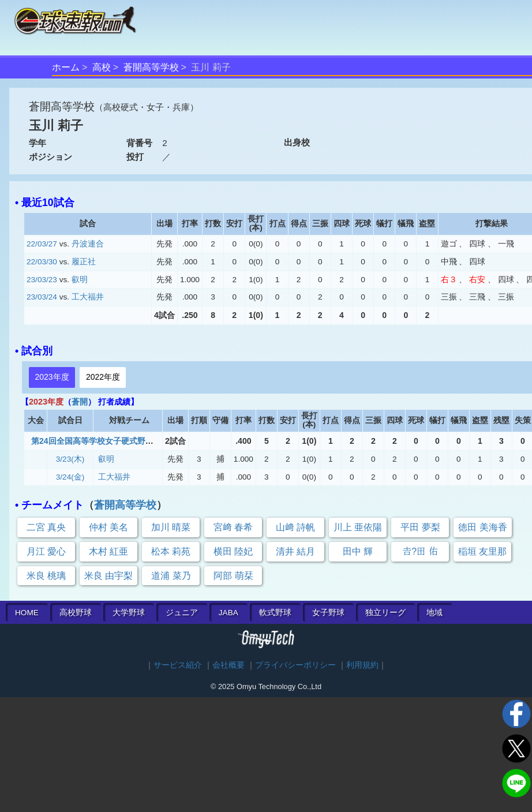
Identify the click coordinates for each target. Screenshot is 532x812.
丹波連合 (88, 244)
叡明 (80, 280)
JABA (228, 613)
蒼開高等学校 (151, 67)
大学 (129, 613)
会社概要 (228, 665)
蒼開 (80, 402)
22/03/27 (42, 244)
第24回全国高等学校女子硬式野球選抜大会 (108, 441)
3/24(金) (70, 477)
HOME (27, 613)
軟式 (275, 613)
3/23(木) (70, 459)
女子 (328, 613)
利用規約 (362, 665)
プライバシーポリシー (295, 665)
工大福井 (88, 297)
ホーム (66, 67)
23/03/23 (42, 280)
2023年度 (52, 377)
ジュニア (182, 613)
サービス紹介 (178, 665)
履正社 (84, 262)
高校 (102, 67)
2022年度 (103, 377)
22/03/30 (42, 262)
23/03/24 (42, 297)
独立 (385, 613)
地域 (434, 613)
